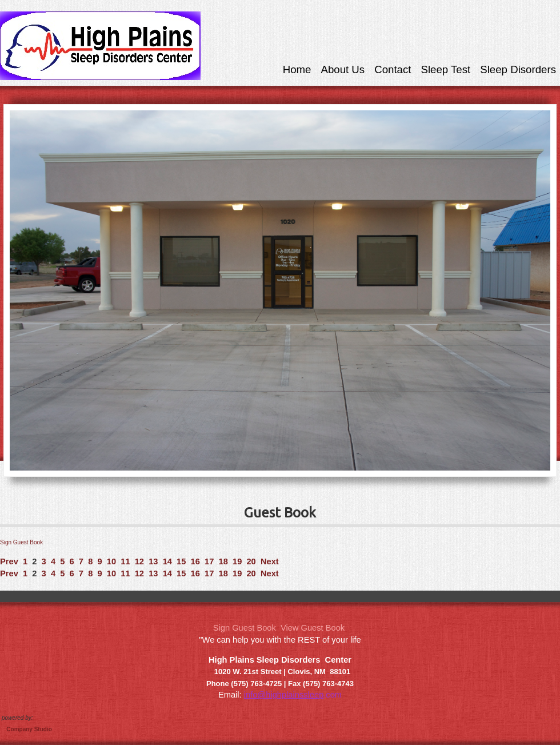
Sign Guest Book (21, 542)
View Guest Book (313, 628)
